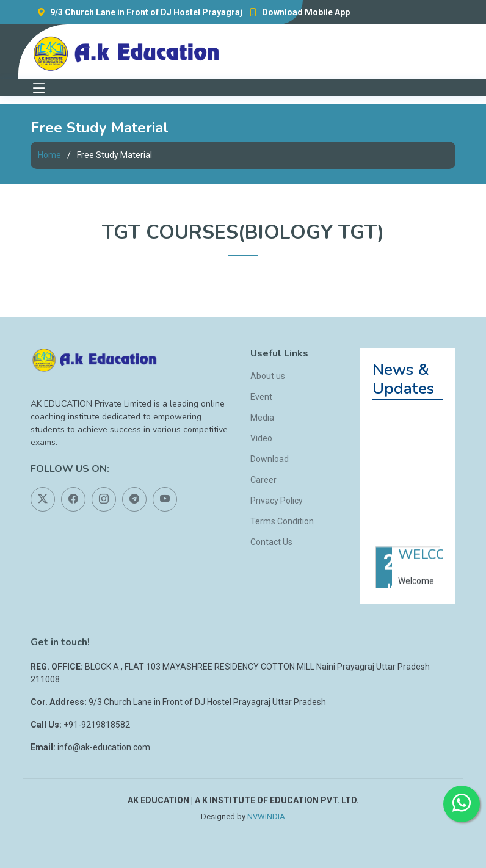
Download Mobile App (296, 12)
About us (268, 376)
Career (263, 480)
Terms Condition (282, 521)
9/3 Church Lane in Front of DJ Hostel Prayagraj (136, 12)
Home (49, 155)
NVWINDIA (266, 816)
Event (261, 397)
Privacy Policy (277, 501)
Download (270, 459)
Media (262, 418)
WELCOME (432, 561)
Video (261, 438)
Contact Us (271, 542)
